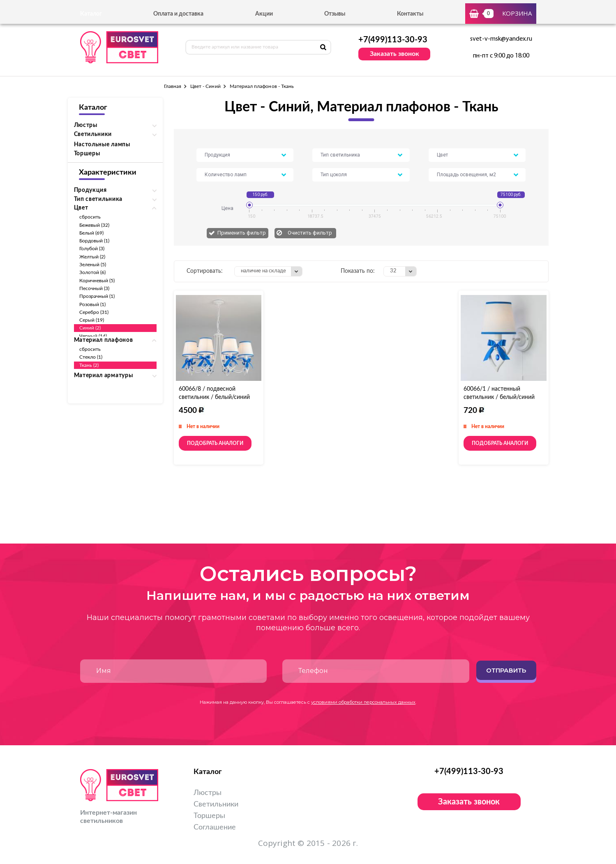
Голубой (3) (92, 249)
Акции (264, 14)
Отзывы (335, 14)
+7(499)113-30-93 (393, 40)
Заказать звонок (395, 54)
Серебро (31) (94, 312)
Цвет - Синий (205, 86)
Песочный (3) (95, 288)
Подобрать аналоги (215, 443)
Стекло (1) (91, 357)
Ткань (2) (89, 365)
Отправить (506, 670)
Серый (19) (92, 320)
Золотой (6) (93, 272)
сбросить (90, 217)
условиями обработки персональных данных (363, 702)
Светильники (216, 804)
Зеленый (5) (93, 265)
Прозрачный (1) (97, 296)
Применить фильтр (242, 233)
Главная (173, 86)
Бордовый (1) (95, 241)
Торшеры (87, 154)
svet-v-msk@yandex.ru (501, 39)
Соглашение (215, 827)
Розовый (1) (93, 304)
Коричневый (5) (97, 281)
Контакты (410, 14)
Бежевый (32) (95, 225)
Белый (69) (92, 233)
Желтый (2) (92, 257)
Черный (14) (93, 336)
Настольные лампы (102, 145)
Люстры (208, 793)
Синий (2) (90, 328)
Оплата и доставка (178, 14)
